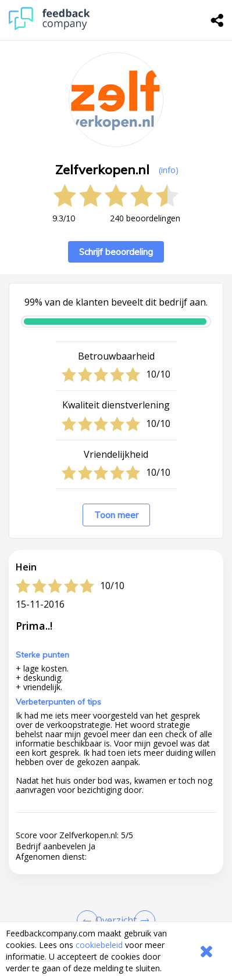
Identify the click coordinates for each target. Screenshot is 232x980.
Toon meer (116, 515)
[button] (116, 902)
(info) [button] (169, 170)
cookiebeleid (99, 945)
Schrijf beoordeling (116, 252)
